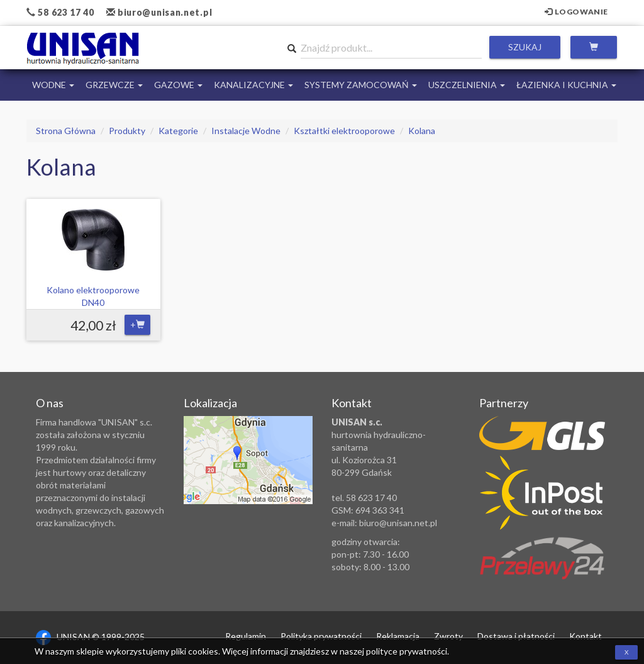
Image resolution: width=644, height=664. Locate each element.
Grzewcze (114, 85)
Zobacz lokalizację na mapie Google (248, 460)
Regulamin (246, 636)
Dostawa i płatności (516, 636)
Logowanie (576, 12)
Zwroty (448, 636)
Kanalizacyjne (253, 85)
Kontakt (586, 636)
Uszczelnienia (467, 85)
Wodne (53, 85)
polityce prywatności (407, 651)
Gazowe (178, 85)
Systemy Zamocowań (361, 85)
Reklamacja (398, 636)
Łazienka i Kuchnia (566, 85)
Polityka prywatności (321, 636)
